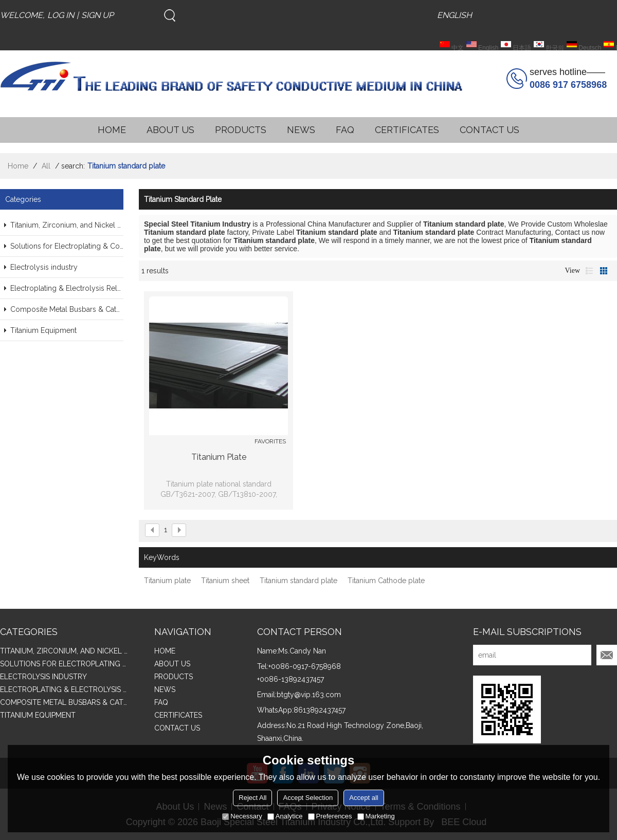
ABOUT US (170, 130)
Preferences (330, 816)
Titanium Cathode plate (386, 581)
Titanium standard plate (298, 581)
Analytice (285, 816)
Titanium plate (219, 457)
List (589, 271)
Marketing (376, 816)
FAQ (345, 130)
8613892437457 (320, 710)
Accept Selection (308, 798)
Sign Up (97, 15)
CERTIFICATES (407, 130)
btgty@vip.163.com (309, 695)
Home (18, 166)
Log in (61, 15)
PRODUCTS (241, 130)
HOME (112, 130)
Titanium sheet (225, 581)
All (46, 166)
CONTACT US (489, 130)
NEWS (301, 130)
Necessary (242, 816)
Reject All (252, 798)
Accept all (364, 798)
